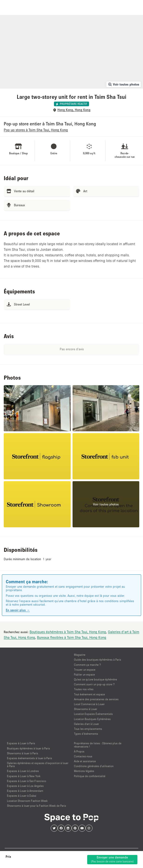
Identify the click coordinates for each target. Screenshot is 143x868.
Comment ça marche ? (87, 665)
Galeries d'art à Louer (86, 724)
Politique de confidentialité (90, 776)
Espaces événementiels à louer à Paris (30, 758)
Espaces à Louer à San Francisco (27, 781)
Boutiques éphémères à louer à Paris (28, 748)
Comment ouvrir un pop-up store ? (94, 684)
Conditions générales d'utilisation (94, 766)
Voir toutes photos (124, 84)
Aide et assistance (85, 761)
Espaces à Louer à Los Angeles (25, 786)
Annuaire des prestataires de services (96, 699)
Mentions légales (84, 771)
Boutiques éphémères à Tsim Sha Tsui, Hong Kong (68, 632)
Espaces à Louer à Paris (21, 743)
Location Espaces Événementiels (93, 714)
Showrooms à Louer (86, 709)
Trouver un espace (85, 670)
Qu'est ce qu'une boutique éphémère (95, 679)
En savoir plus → (18, 610)
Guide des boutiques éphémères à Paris (98, 660)
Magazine (80, 655)
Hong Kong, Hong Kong (74, 110)
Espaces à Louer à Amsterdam (25, 791)
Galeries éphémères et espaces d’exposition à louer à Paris (38, 765)
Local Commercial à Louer (89, 704)
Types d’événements (86, 734)
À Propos (79, 751)
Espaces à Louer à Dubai (22, 796)
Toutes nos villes (84, 689)
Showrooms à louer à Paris (23, 753)
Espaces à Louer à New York (24, 776)
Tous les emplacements (88, 729)
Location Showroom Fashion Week (27, 801)
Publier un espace (84, 674)
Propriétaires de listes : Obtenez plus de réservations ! (98, 745)
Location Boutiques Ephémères (92, 719)
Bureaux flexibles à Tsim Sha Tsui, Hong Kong (72, 637)
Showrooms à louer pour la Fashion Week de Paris (37, 806)
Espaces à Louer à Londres (23, 771)
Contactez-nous (83, 756)
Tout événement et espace (89, 694)
